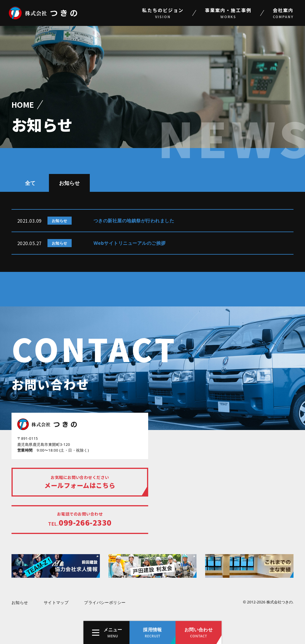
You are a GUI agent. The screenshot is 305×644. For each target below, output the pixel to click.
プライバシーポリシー (105, 602)
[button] (106, 632)
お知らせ (69, 183)
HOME (23, 105)
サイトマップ (56, 602)
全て (30, 183)
